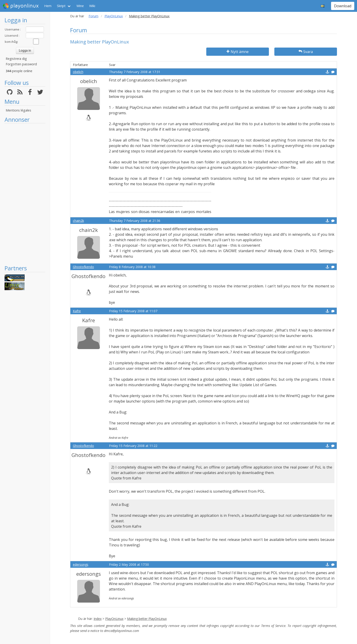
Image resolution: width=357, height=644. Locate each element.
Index (98, 619)
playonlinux (21, 6)
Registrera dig (16, 59)
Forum (93, 16)
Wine (80, 6)
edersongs (81, 564)
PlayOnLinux (114, 16)
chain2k (78, 221)
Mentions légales (18, 110)
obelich (78, 72)
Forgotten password (21, 64)
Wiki (92, 6)
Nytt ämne (238, 52)
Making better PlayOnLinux (147, 619)
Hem (48, 6)
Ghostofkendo (83, 267)
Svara (306, 52)
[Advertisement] (25, 194)
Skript (61, 6)
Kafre (77, 311)
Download (343, 6)
